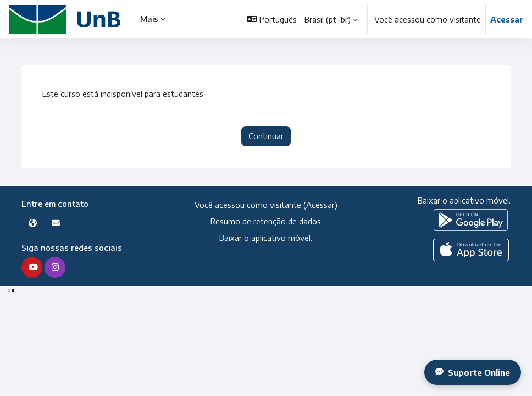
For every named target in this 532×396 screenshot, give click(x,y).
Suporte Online (473, 372)
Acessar (507, 19)
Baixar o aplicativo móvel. (266, 238)
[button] (302, 19)
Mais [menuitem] (150, 19)
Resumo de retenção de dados (266, 221)
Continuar (266, 136)
